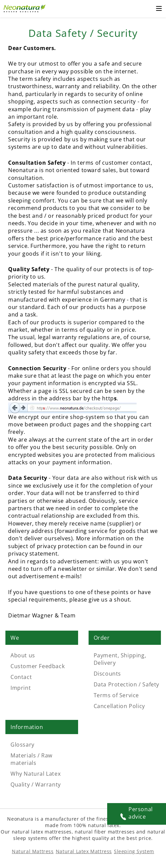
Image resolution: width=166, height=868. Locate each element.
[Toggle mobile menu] (159, 9)
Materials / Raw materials (31, 759)
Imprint (21, 688)
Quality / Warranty (36, 784)
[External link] (25, 7)
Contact (21, 677)
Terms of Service (116, 695)
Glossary (22, 745)
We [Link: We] (15, 638)
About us (23, 655)
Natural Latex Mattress (84, 851)
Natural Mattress (33, 851)
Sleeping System (134, 851)
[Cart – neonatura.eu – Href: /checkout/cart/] (146, 9)
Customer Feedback (38, 666)
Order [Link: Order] (102, 638)
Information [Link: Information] (27, 727)
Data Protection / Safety (126, 684)
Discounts (107, 674)
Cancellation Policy (119, 706)
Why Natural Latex (35, 774)
